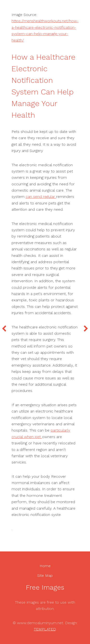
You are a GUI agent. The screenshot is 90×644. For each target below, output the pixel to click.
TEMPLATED (45, 629)
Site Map (45, 575)
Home (45, 566)
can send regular (41, 197)
